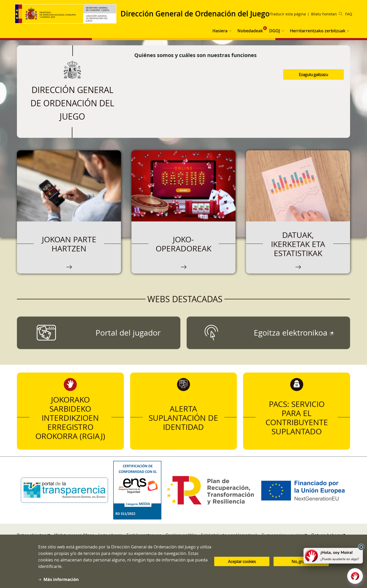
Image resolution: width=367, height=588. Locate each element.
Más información (61, 579)
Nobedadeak (250, 31)
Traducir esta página (288, 14)
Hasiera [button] (220, 31)
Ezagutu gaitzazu (313, 75)
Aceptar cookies (242, 561)
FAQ (349, 14)
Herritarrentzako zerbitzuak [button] (318, 31)
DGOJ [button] (275, 31)
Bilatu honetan (327, 14)
